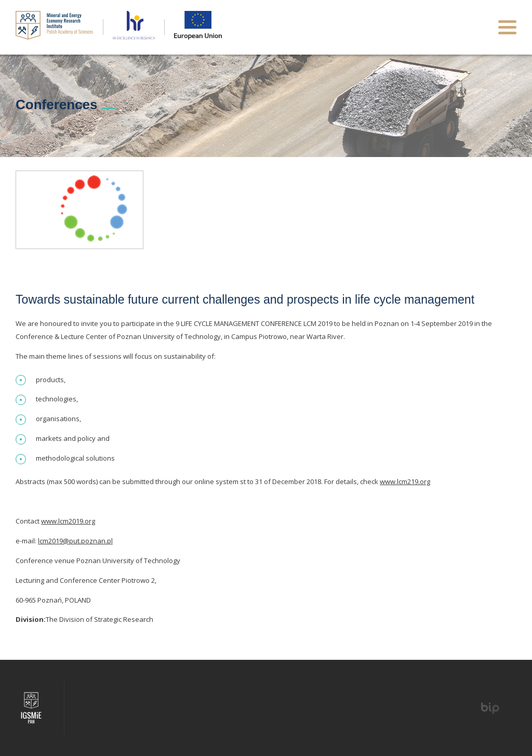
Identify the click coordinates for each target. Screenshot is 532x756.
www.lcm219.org (405, 481)
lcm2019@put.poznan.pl (75, 541)
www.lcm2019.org (68, 521)
